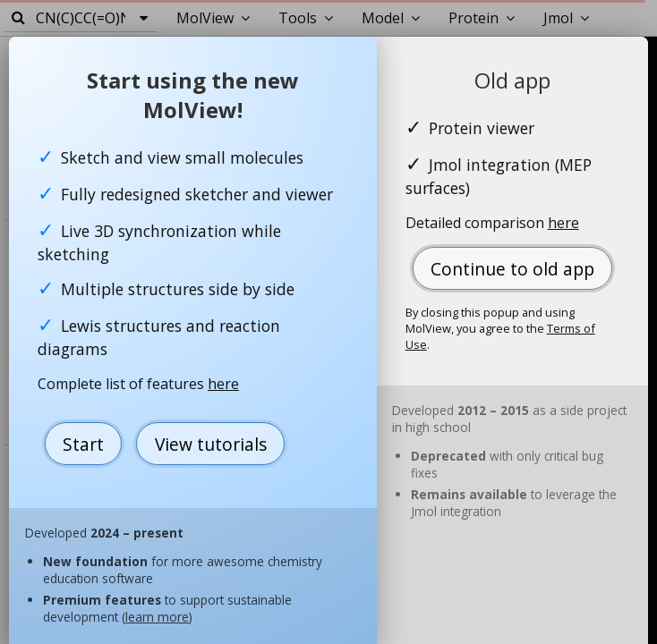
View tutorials (211, 444)
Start (83, 444)
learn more (157, 617)
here (223, 384)
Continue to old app (512, 269)
